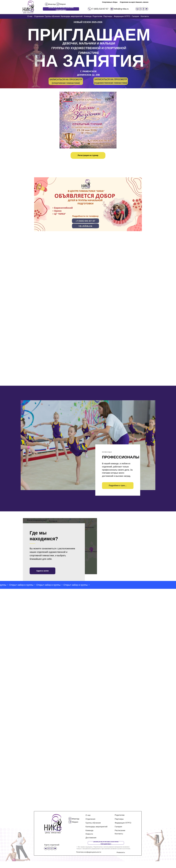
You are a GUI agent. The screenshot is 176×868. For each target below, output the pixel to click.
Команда (88, 16)
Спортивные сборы (110, 2)
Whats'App (52, 4)
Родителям (97, 16)
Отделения (39, 16)
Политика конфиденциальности (89, 859)
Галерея (135, 16)
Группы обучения (52, 16)
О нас (30, 16)
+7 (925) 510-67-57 (100, 9)
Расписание (120, 837)
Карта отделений (52, 852)
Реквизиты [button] (121, 859)
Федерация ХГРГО (122, 16)
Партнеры (108, 16)
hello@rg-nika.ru (121, 9)
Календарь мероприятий (72, 16)
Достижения (91, 844)
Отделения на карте (128, 2)
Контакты (145, 16)
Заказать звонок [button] (142, 2)
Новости (89, 841)
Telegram (63, 4)
